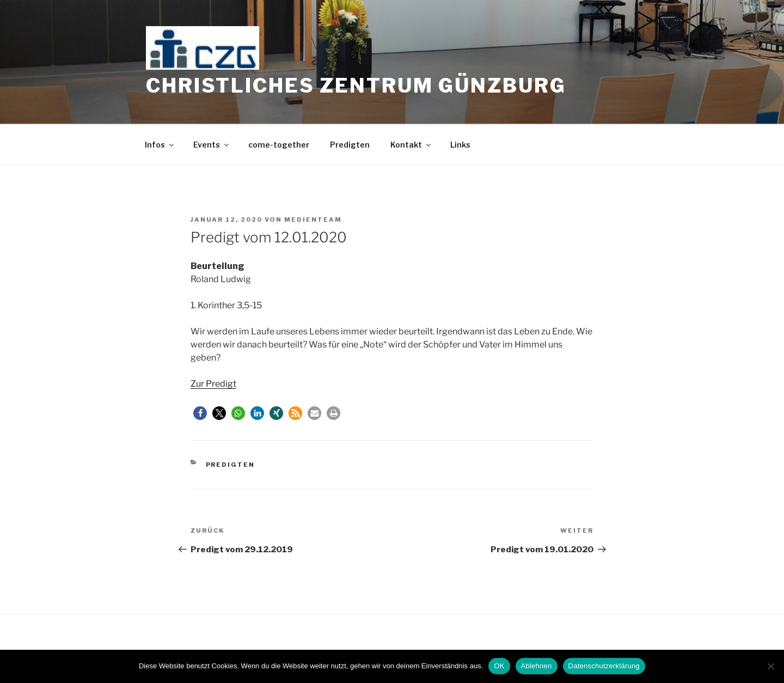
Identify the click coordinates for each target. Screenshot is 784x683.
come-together (279, 145)
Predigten (350, 145)
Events (212, 145)
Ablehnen (537, 666)
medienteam (313, 219)
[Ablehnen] (770, 666)
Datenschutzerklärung (604, 666)
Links (460, 145)
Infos (160, 145)
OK (499, 666)
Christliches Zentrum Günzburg (356, 86)
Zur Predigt (213, 384)
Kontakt (411, 145)
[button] (200, 413)
